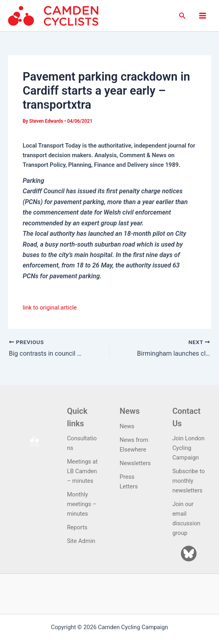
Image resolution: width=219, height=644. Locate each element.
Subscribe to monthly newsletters (189, 481)
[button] (182, 16)
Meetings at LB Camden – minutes (82, 471)
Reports (77, 527)
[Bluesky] (189, 554)
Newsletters (135, 463)
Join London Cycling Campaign (189, 448)
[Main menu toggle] (203, 16)
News (127, 426)
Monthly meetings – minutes (82, 504)
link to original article (50, 308)
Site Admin (81, 541)
